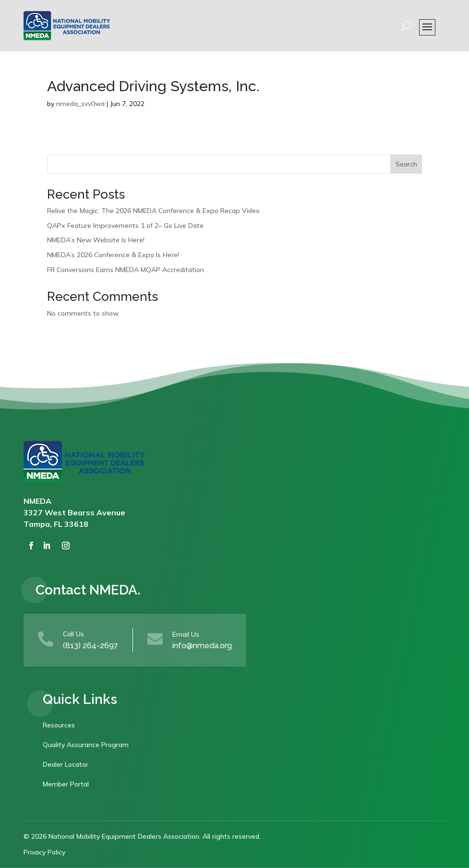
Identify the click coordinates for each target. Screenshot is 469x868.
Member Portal (66, 784)
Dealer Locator (66, 764)
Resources (59, 725)
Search (406, 164)
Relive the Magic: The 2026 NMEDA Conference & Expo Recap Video (153, 211)
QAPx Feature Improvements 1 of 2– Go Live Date (125, 226)
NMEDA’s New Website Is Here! (96, 240)
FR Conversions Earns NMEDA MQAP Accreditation (126, 270)
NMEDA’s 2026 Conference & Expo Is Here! (113, 255)
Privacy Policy (44, 852)
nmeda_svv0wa (80, 104)
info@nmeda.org (202, 646)
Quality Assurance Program (86, 745)
